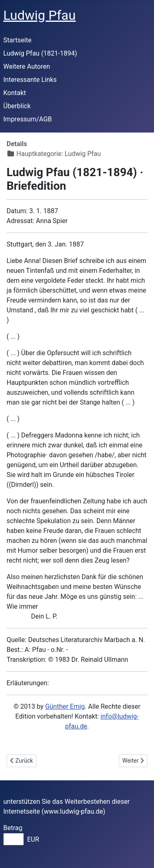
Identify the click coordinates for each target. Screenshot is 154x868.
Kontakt (15, 93)
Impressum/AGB (28, 119)
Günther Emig (65, 706)
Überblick (17, 106)
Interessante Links (30, 80)
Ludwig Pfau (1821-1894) (40, 53)
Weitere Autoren (27, 66)
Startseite (17, 40)
